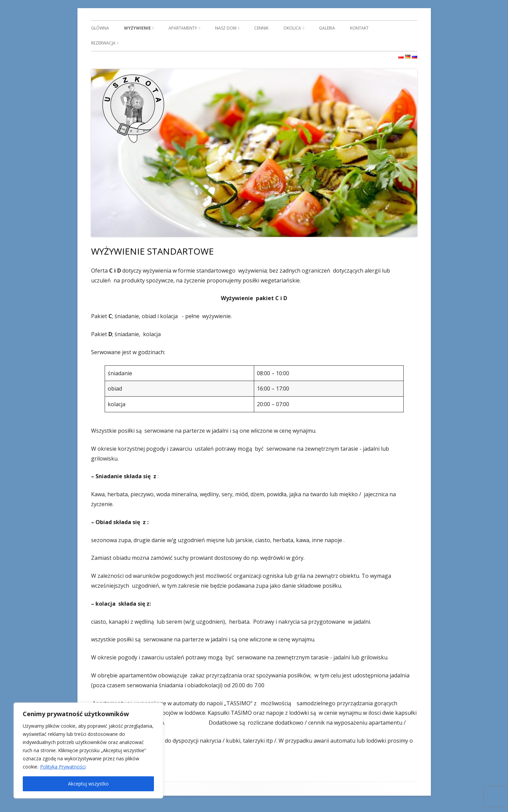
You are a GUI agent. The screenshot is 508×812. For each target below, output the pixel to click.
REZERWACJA (103, 43)
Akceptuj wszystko (88, 784)
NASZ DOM (226, 28)
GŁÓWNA (100, 28)
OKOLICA (292, 28)
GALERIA (327, 28)
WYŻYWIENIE (137, 28)
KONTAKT (359, 28)
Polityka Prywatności (63, 767)
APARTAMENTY (183, 28)
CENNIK (261, 28)
